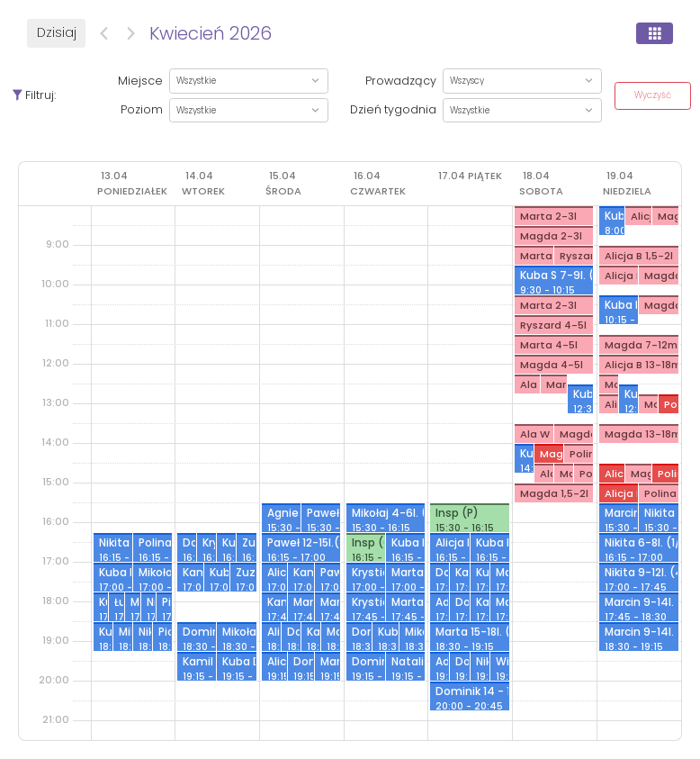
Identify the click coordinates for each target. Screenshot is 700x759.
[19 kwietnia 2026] (629, 183)
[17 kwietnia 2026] (470, 176)
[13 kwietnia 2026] (134, 183)
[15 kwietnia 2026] (285, 183)
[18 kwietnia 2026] (543, 183)
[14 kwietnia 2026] (205, 183)
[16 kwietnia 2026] (380, 183)
